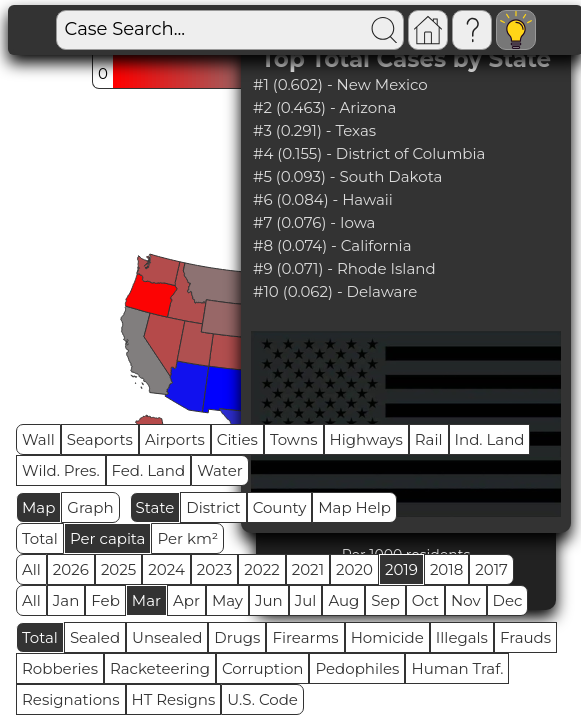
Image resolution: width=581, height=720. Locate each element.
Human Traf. (457, 668)
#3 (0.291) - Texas (314, 130)
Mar (146, 600)
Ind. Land (490, 439)
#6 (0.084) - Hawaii (323, 199)
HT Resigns (174, 699)
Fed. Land (149, 470)
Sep (385, 600)
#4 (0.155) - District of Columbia (369, 153)
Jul (306, 600)
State (155, 507)
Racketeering (160, 668)
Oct (425, 600)
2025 (118, 569)
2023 (214, 569)
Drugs (237, 637)
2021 (308, 569)
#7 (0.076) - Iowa (314, 222)
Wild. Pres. (61, 470)
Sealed (95, 637)
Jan (66, 600)
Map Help (354, 507)
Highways (366, 439)
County (280, 507)
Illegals (462, 637)
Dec (508, 600)
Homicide (387, 637)
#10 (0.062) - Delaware (335, 291)
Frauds (525, 637)
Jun (269, 600)
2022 (261, 569)
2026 (71, 569)
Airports (175, 439)
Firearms (305, 637)
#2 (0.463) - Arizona (324, 107)
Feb (105, 600)
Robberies (60, 668)
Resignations (71, 699)
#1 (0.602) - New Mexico (340, 84)
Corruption (263, 668)
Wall (38, 439)
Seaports (100, 439)
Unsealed (167, 637)
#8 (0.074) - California (332, 245)
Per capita (108, 538)
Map (38, 507)
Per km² (187, 538)
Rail (429, 439)
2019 (401, 569)
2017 (491, 569)
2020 (354, 569)
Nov (466, 600)
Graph (90, 507)
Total (40, 538)
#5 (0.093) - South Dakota (347, 176)
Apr (186, 600)
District (213, 507)
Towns (294, 439)
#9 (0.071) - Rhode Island (344, 268)
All (31, 569)
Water (220, 470)
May (227, 600)
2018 (446, 569)
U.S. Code (262, 699)
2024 (166, 569)
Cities (237, 439)
